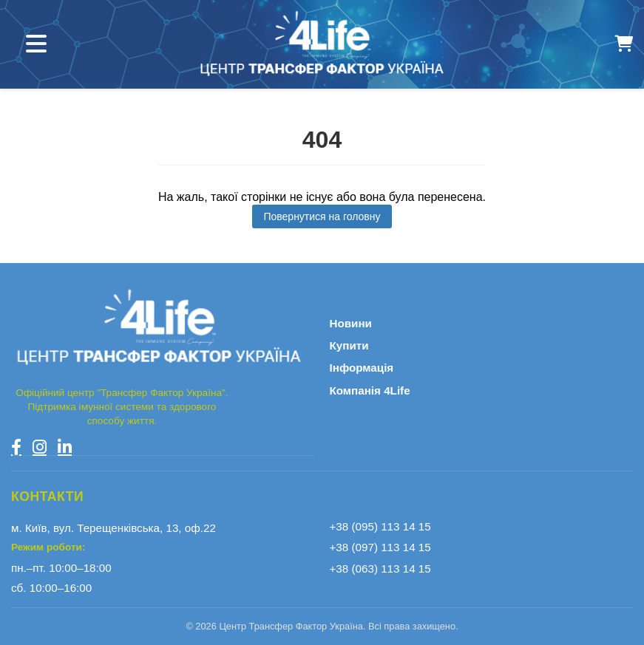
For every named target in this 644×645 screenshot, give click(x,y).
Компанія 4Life (370, 390)
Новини (351, 323)
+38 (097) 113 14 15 (380, 547)
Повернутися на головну (322, 216)
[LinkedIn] (65, 447)
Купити (349, 345)
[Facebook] (16, 447)
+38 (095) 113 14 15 (380, 526)
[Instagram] (40, 447)
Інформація (362, 368)
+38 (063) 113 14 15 (380, 569)
